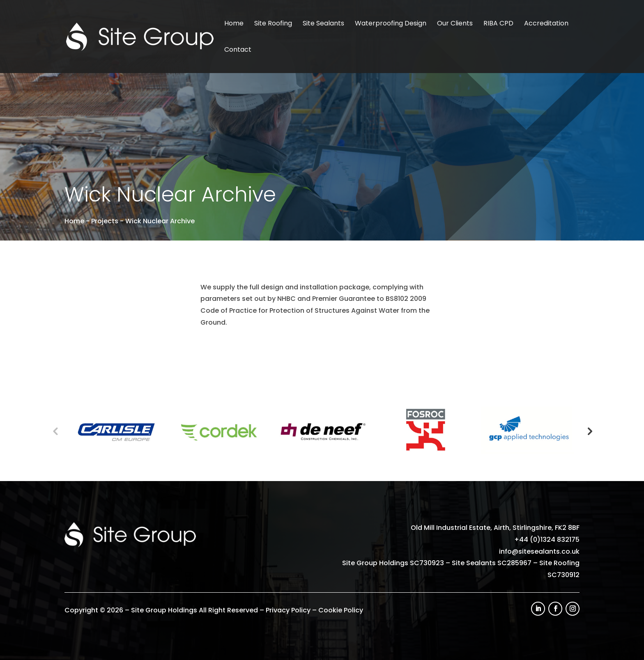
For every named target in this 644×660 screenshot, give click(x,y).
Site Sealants (323, 24)
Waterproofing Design (391, 24)
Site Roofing (273, 24)
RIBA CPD (498, 24)
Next (589, 431)
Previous (55, 431)
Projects (105, 221)
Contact (238, 50)
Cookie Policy (341, 610)
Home (234, 24)
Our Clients (455, 24)
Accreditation (546, 24)
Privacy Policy (288, 610)
